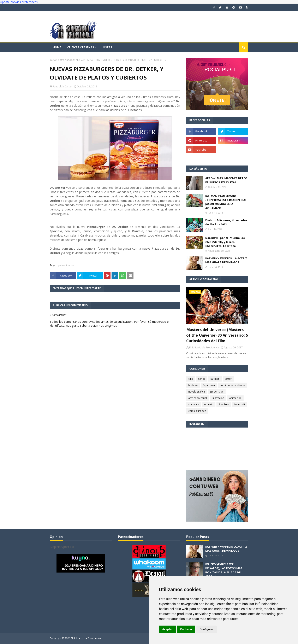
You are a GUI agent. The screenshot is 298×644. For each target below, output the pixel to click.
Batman (215, 379)
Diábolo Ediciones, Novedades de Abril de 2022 (226, 222)
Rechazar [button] (186, 629)
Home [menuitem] (57, 47)
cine (191, 379)
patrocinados (66, 60)
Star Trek (224, 404)
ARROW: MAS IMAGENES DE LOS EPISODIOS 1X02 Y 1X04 (226, 180)
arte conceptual (198, 398)
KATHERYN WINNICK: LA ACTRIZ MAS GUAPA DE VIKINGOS (226, 260)
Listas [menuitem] (108, 47)
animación (235, 398)
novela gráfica (197, 392)
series (202, 379)
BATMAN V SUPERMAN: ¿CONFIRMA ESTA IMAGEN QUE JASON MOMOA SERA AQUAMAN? (226, 202)
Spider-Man (217, 392)
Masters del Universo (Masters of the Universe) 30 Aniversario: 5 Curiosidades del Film (217, 335)
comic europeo (197, 411)
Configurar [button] (206, 629)
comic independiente (232, 385)
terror (228, 379)
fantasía (193, 385)
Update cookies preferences (19, 2)
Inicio (53, 60)
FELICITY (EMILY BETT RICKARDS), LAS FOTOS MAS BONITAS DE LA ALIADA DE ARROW (224, 570)
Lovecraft (240, 404)
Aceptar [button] (167, 629)
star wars (194, 404)
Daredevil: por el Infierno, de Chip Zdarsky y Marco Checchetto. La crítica (225, 242)
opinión (209, 404)
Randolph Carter (62, 86)
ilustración (218, 398)
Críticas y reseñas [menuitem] (81, 47)
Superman (209, 385)
